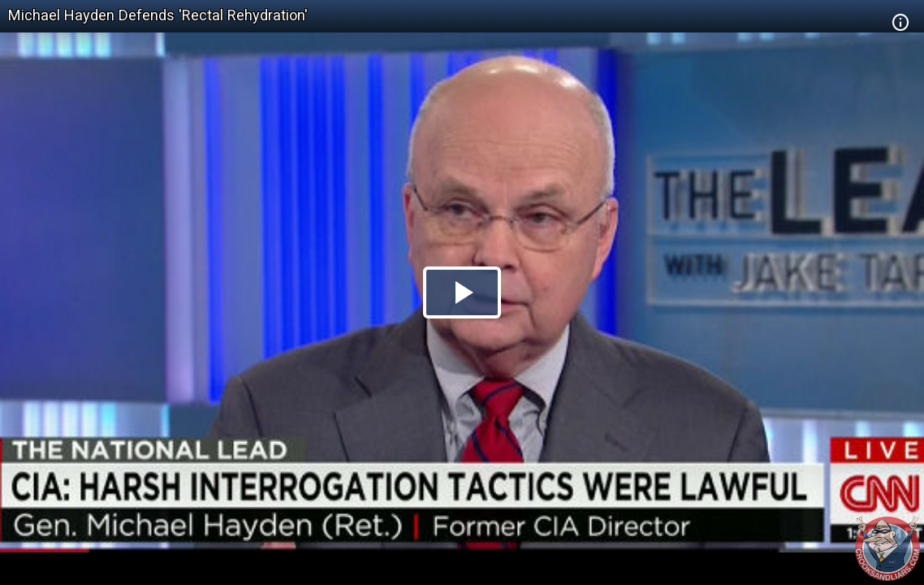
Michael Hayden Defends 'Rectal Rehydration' (158, 15)
